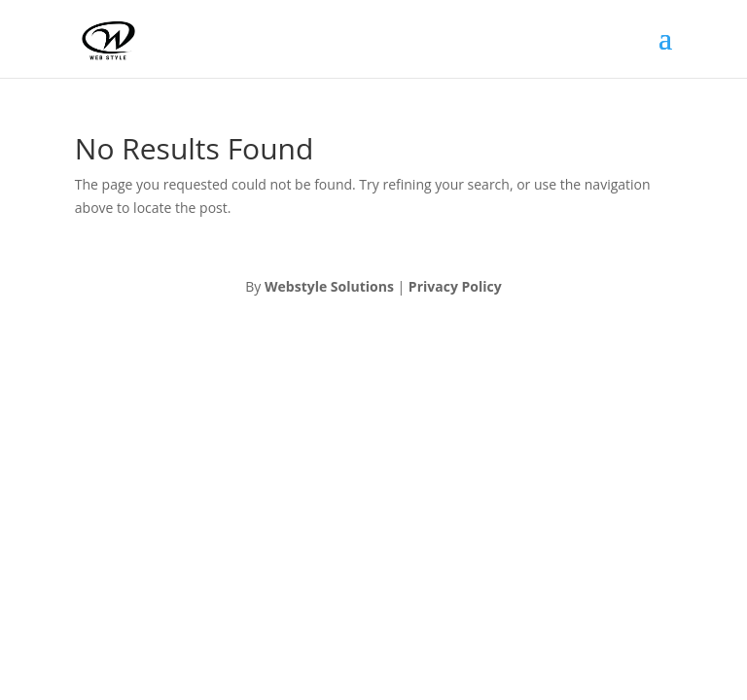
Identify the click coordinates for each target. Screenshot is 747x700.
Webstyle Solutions (329, 286)
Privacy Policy (455, 286)
